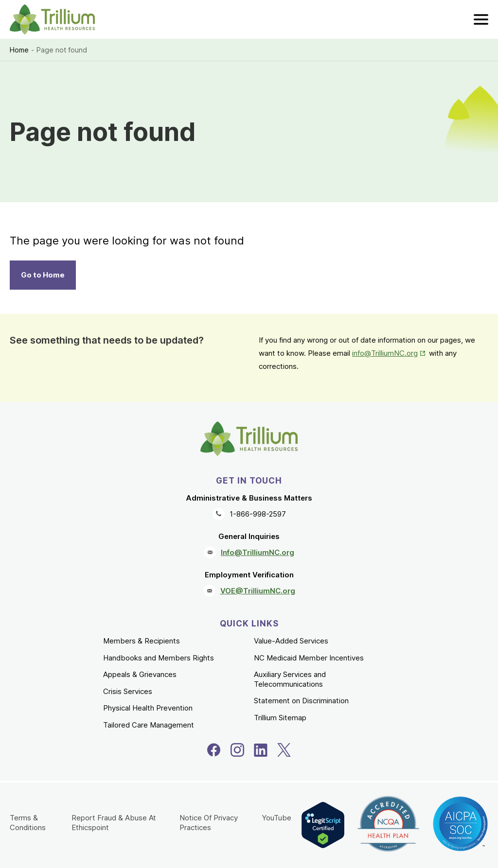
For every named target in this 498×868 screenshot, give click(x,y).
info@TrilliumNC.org (385, 353)
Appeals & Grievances (140, 674)
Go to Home (43, 275)
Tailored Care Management (149, 725)
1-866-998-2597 (258, 514)
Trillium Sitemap (280, 718)
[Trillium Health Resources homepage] (52, 19)
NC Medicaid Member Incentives (309, 658)
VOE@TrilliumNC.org (258, 591)
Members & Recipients (142, 641)
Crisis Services (128, 691)
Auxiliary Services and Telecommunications (290, 679)
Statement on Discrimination (301, 701)
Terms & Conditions (28, 823)
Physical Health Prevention (148, 708)
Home (19, 50)
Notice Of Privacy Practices (209, 823)
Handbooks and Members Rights (159, 658)
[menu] (481, 19)
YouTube (276, 818)
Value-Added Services (291, 641)
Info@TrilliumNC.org (258, 552)
